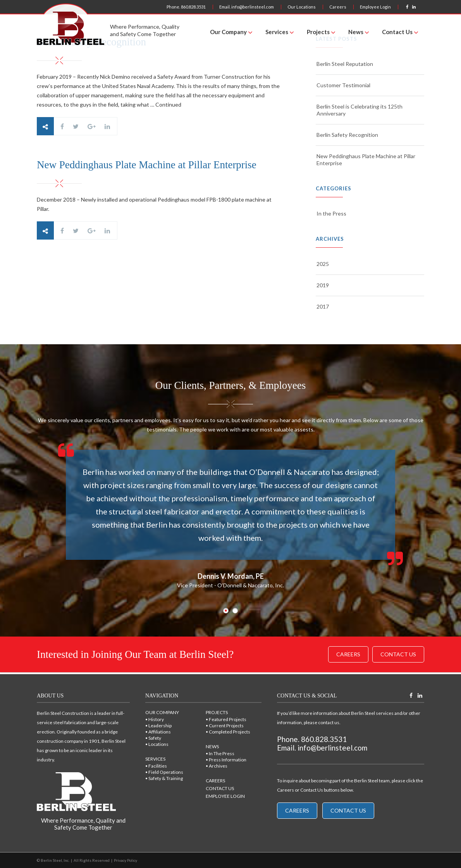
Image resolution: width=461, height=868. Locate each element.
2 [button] (235, 611)
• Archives (217, 766)
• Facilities (156, 766)
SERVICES (155, 759)
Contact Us (397, 32)
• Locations (157, 744)
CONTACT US (220, 788)
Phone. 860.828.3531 (186, 7)
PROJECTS (217, 712)
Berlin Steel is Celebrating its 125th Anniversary (360, 110)
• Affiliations (158, 732)
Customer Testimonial (343, 85)
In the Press (331, 213)
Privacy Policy (126, 860)
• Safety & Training (164, 778)
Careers (338, 7)
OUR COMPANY (162, 712)
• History (155, 719)
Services (277, 32)
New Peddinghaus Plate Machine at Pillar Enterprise (366, 160)
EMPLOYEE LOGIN (225, 796)
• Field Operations (164, 772)
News (356, 32)
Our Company (228, 32)
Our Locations (302, 7)
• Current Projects (225, 726)
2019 (323, 285)
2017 (323, 306)
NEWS (212, 746)
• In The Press (220, 753)
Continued (168, 104)
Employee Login (375, 7)
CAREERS (215, 781)
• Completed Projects (228, 732)
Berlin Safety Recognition (347, 135)
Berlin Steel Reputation (345, 64)
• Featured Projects (226, 719)
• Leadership (158, 726)
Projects (318, 32)
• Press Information (226, 760)
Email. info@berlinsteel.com (247, 7)
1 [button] (226, 611)
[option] (230, 516)
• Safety (153, 738)
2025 (323, 264)
